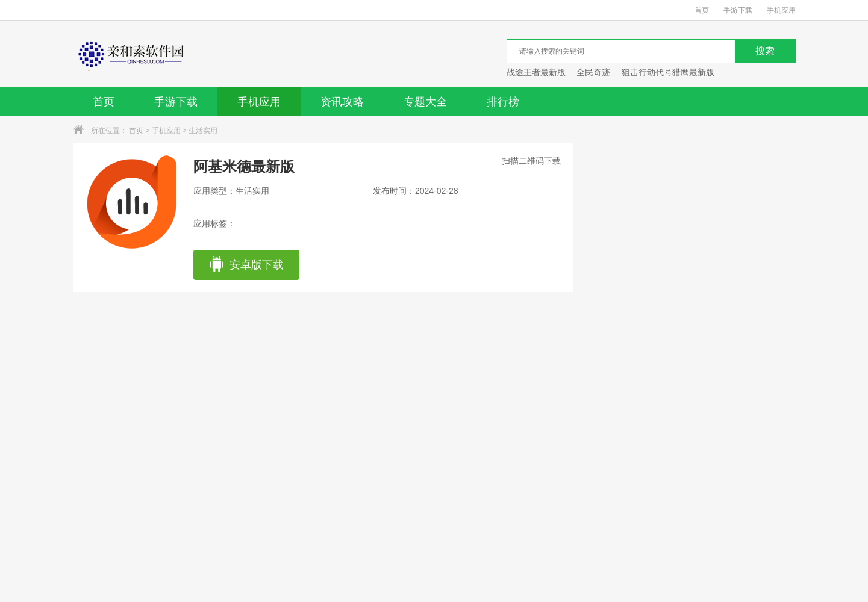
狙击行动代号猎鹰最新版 (668, 72)
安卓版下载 (246, 265)
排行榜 (503, 102)
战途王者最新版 (536, 72)
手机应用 (781, 10)
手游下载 (738, 10)
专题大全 (425, 102)
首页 (702, 10)
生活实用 (203, 131)
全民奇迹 (593, 72)
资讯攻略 (342, 102)
